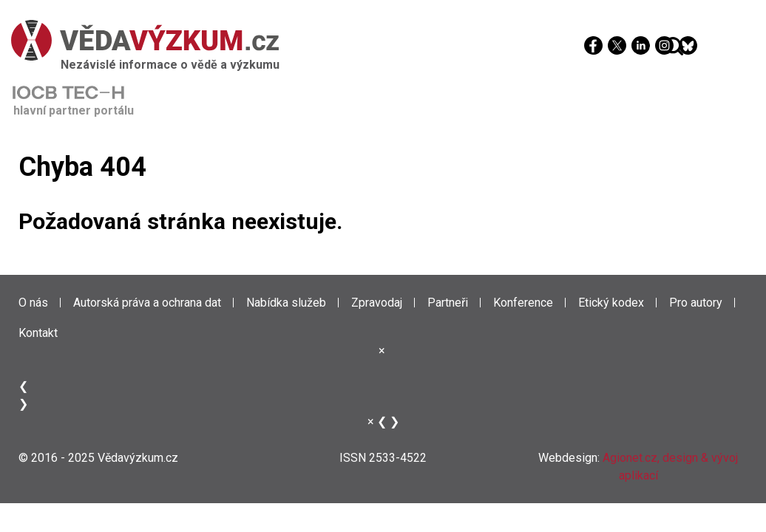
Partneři (448, 303)
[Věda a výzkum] (379, 40)
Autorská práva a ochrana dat (147, 303)
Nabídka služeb (286, 303)
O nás (33, 303)
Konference (523, 303)
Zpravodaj (377, 303)
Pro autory (696, 303)
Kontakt (38, 333)
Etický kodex (611, 303)
